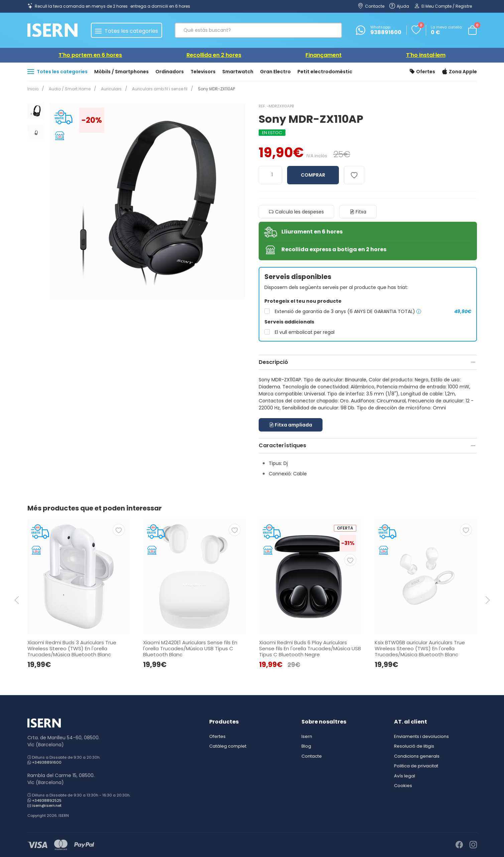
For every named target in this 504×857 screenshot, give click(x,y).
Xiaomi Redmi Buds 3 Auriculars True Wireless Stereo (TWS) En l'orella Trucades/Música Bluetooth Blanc (72, 648)
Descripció (273, 362)
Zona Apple (459, 72)
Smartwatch (238, 72)
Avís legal (405, 776)
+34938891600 (47, 762)
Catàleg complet (228, 746)
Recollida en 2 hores (214, 55)
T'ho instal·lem (426, 55)
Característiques (282, 445)
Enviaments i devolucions (421, 736)
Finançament (324, 55)
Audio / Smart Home (68, 89)
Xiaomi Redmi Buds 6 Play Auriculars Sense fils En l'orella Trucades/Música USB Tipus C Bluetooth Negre (310, 648)
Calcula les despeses (296, 212)
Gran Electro (275, 72)
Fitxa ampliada (291, 425)
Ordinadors (170, 72)
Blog (306, 746)
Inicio (33, 89)
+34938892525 (47, 800)
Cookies (403, 786)
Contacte (312, 756)
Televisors (203, 72)
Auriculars (109, 89)
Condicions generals (417, 756)
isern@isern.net (47, 805)
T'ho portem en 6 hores (90, 55)
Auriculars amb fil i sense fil (156, 89)
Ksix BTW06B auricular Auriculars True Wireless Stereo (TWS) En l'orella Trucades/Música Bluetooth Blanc (419, 648)
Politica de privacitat (416, 766)
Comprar (313, 175)
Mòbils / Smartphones (121, 72)
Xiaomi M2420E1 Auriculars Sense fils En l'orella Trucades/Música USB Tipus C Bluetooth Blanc (190, 648)
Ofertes (422, 72)
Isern (307, 736)
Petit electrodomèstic (325, 72)
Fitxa (358, 212)
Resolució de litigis (414, 746)
